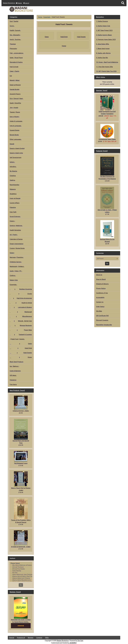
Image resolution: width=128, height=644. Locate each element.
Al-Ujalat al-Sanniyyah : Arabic (21, 539)
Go (21, 585)
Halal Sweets (21, 353)
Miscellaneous (21, 316)
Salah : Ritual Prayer (16, 58)
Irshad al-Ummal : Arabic (21, 404)
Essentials (47, 17)
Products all (21, 638)
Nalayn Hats (14, 280)
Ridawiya (13, 189)
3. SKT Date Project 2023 (104, 30)
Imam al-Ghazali (15, 198)
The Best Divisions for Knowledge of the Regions (107, 168)
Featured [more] (102, 151)
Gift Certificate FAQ (102, 316)
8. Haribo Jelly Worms (103, 53)
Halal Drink (21, 348)
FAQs (47, 638)
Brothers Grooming (21, 289)
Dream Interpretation (17, 244)
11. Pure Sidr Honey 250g (104, 67)
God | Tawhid (14, 21)
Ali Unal (21, 573)
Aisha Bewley (21, 571)
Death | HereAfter (15, 103)
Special (12, 638)
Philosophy (13, 49)
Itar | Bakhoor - (14, 366)
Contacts (39, 638)
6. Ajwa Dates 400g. (103, 44)
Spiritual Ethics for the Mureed (107, 231)
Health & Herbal (21, 303)
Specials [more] (102, 91)
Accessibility (100, 297)
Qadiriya (12, 180)
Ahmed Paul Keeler (21, 569)
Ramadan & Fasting (16, 62)
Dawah (12, 144)
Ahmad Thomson (21, 567)
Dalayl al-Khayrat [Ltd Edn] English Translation (107, 105)
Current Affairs (15, 203)
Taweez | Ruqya (15, 112)
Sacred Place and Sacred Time (21, 431)
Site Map (99, 311)
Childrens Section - (16, 262)
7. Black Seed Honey (103, 49)
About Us (99, 275)
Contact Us (100, 302)
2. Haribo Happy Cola (103, 26)
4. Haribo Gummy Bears (104, 35)
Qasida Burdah (15, 89)
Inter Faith (13, 212)
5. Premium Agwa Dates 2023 (106, 40)
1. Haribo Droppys (102, 21)
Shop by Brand (101, 279)
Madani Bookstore (63, 641)
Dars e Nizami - (15, 117)
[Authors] (21, 572)
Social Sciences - (15, 217)
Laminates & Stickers (21, 307)
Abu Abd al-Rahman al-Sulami (21, 565)
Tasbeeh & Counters (21, 335)
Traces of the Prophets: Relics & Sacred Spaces (21, 511)
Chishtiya (13, 176)
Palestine (13, 207)
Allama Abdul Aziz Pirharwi (21, 578)
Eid (11, 76)
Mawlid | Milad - (15, 80)
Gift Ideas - (13, 375)
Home (19, 3)
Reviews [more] (15, 592)
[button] (123, 3)
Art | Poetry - (14, 235)
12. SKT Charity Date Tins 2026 (106, 71)
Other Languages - (16, 139)
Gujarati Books (15, 130)
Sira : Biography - (15, 35)
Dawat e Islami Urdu (16, 153)
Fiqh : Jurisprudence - (17, 53)
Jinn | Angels (14, 108)
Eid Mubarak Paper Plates (107, 132)
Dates (21, 344)
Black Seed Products (17, 362)
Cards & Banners (15, 371)
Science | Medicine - (16, 226)
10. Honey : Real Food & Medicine (107, 62)
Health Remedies (15, 230)
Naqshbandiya (14, 185)
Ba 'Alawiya (13, 171)
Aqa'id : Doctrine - (15, 40)
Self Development (16, 158)
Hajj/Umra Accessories (21, 298)
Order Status (100, 307)
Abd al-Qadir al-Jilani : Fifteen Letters (107, 200)
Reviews (31, 638)
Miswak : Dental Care (21, 321)
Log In (26, 3)
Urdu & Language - (16, 126)
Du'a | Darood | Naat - (17, 99)
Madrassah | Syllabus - (17, 266)
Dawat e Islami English (17, 148)
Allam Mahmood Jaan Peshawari (21, 575)
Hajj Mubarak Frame (21, 458)
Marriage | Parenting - (17, 257)
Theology (13, 44)
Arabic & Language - (16, 121)
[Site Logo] (27, 9)
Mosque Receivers (21, 325)
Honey (21, 357)
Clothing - (13, 276)
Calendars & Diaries (16, 239)
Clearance (13, 380)
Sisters (12, 253)
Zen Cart (80, 641)
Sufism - (12, 162)
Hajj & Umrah (14, 67)
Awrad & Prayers (15, 94)
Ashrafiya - (13, 167)
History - (12, 221)
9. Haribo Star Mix (102, 58)
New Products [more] (17, 390)
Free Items (13, 384)
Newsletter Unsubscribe (104, 325)
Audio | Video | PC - (16, 271)
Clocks (21, 294)
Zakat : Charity (14, 71)
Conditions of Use (102, 293)
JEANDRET (73, 643)
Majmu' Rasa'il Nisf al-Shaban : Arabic (21, 481)
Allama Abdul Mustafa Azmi (21, 580)
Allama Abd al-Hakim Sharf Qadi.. (21, 576)
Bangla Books (14, 135)
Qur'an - (12, 26)
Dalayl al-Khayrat (15, 85)
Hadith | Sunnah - (15, 30)
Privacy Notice (101, 288)
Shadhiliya (13, 194)
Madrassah (21, 312)
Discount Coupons (102, 320)
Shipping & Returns (102, 284)
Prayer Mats (21, 330)
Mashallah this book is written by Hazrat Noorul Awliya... (21, 610)
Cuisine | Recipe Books (17, 248)
